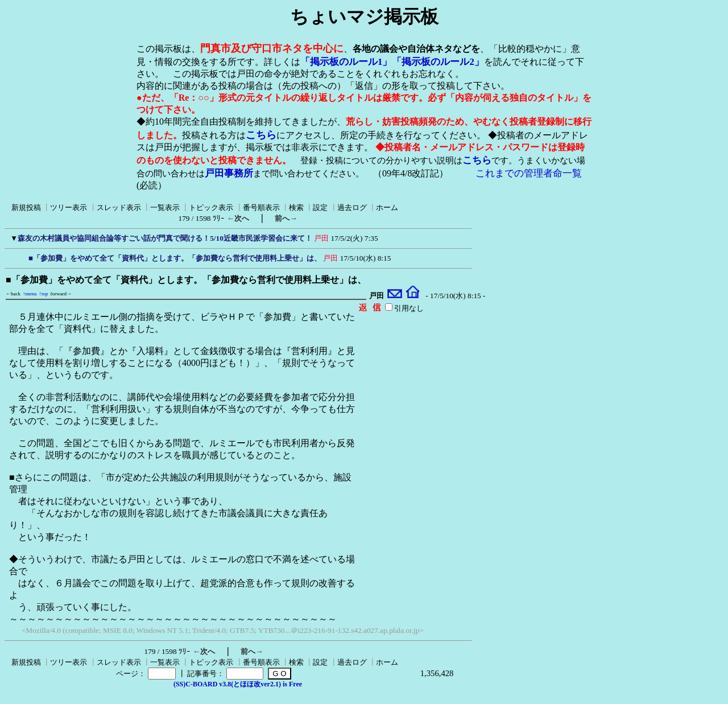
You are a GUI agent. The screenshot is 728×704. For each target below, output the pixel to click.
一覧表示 (165, 207)
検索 (296, 207)
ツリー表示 (69, 207)
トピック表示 (211, 207)
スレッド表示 (119, 207)
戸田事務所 (229, 173)
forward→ (61, 294)
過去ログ (352, 207)
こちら (261, 135)
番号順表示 (261, 207)
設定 (320, 207)
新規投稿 (26, 207)
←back (13, 294)
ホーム (387, 207)
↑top (44, 294)
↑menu (30, 294)
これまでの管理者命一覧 (529, 173)
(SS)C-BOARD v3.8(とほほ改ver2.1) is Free (238, 684)
